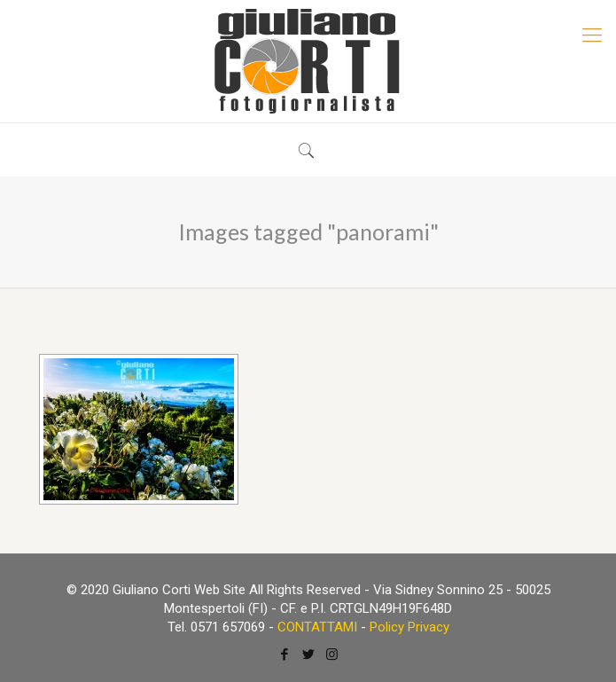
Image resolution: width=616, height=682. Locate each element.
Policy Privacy (409, 627)
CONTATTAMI (317, 627)
